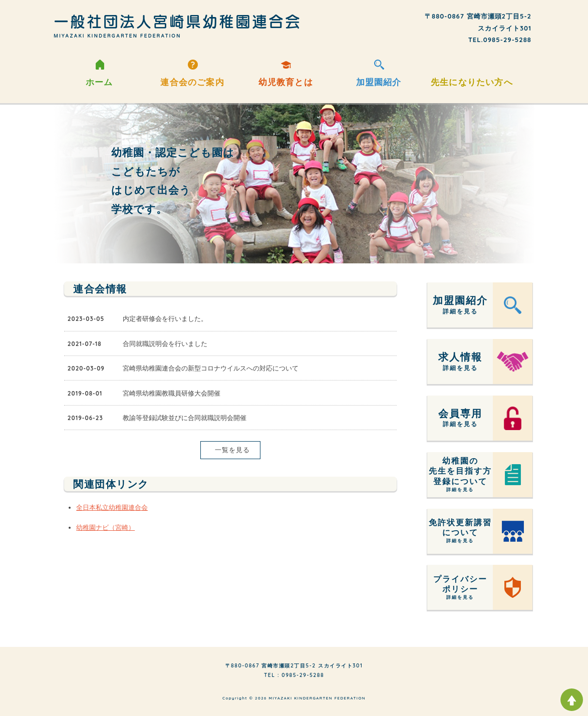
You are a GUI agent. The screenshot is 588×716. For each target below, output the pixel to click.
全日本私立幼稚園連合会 (112, 507)
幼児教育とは (286, 80)
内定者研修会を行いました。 (165, 318)
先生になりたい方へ (472, 80)
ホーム (99, 80)
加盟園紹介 (379, 80)
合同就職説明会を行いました (165, 343)
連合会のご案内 (192, 80)
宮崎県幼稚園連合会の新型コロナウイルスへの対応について (211, 368)
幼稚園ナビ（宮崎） (105, 527)
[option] (294, 183)
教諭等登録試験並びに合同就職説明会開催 (185, 418)
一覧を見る (230, 450)
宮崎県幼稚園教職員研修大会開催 (172, 393)
